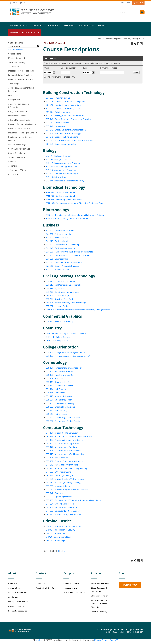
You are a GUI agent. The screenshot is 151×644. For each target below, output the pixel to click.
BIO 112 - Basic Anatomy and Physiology (64, 163)
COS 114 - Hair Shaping (56, 389)
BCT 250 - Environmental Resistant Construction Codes (70, 140)
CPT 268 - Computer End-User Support (63, 511)
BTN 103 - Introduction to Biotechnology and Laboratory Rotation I (76, 215)
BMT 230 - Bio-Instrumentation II (61, 196)
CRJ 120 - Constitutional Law (58, 537)
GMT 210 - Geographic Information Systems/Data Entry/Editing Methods (78, 310)
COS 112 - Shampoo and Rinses (60, 386)
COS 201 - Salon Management (59, 400)
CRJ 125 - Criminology (55, 540)
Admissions (38, 25)
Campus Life (69, 25)
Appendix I (13, 162)
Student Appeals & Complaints (99, 590)
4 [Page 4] (58, 551)
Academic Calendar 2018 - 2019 (22, 79)
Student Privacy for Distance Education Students (99, 604)
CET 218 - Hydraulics (55, 288)
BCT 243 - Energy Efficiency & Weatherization (66, 130)
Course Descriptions (17, 153)
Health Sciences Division (19, 128)
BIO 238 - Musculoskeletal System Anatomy (65, 181)
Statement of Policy (17, 62)
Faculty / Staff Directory (18, 602)
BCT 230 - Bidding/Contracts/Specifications (65, 116)
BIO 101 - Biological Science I (58, 156)
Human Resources (16, 606)
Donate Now (130, 585)
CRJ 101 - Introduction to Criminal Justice (64, 526)
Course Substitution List (19, 149)
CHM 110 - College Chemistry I (59, 337)
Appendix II (13, 166)
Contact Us (41, 583)
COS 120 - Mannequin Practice (59, 396)
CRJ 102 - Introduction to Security (60, 530)
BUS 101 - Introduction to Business (61, 231)
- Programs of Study (17, 170)
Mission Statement (17, 58)
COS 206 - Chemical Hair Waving (60, 403)
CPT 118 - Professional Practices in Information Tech (69, 436)
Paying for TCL (53, 25)
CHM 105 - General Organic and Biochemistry (66, 333)
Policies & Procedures (18, 611)
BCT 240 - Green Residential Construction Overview (68, 119)
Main (15, 3)
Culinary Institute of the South (25, 32)
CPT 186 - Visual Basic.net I (58, 458)
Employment (14, 597)
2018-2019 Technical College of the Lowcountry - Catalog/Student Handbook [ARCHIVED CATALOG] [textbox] (121, 39)
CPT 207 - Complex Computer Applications (64, 461)
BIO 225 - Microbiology (56, 177)
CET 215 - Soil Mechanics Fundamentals (63, 285)
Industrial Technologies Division (23, 133)
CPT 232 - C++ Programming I (59, 472)
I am (24, 3)
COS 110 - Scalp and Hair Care (59, 382)
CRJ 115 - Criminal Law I (56, 533)
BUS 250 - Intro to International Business (64, 262)
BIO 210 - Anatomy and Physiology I (62, 170)
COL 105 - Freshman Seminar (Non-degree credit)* (68, 356)
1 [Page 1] (49, 551)
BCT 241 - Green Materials (57, 123)
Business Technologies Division (22, 124)
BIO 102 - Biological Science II (59, 159)
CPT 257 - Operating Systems (59, 497)
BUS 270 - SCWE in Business (58, 270)
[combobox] (121, 39)
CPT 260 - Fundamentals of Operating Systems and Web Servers (74, 500)
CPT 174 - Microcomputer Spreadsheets (63, 451)
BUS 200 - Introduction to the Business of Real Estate (69, 252)
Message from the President (21, 71)
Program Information (18, 111)
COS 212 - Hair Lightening (57, 414)
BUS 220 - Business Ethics (57, 259)
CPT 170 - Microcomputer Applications (63, 444)
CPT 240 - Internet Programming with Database (67, 490)
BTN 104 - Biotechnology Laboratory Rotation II (67, 219)
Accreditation (14, 588)
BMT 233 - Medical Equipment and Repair (64, 200)
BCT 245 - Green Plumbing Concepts (62, 137)
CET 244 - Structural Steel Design (60, 299)
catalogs (39, 640)
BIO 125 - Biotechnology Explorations (62, 167)
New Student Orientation (74, 592)
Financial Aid (14, 95)
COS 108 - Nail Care (54, 379)
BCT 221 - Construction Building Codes (63, 109)
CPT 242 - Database (55, 493)
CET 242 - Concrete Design (58, 296)
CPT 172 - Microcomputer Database (62, 447)
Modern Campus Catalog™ (106, 640)
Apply (122, 3)
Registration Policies (100, 583)
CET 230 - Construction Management (62, 292)
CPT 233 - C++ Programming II (59, 475)
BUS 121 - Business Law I (57, 238)
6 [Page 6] (64, 551)
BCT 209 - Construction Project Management (66, 101)
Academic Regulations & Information (19, 106)
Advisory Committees (17, 592)
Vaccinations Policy (99, 612)
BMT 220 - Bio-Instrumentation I (60, 193)
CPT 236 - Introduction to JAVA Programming (66, 479)
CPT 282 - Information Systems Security (63, 514)
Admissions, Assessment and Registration (21, 89)
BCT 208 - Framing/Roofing (58, 98)
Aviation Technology (17, 145)
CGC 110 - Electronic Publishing (60, 322)
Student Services (86, 25)
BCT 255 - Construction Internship (61, 144)
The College (14, 84)
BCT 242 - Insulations (55, 126)
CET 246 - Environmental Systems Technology (66, 303)
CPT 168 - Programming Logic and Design (64, 440)
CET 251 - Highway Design (57, 306)
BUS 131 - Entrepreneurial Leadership (63, 245)
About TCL (103, 25)
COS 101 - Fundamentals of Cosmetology (64, 368)
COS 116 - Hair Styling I (56, 393)
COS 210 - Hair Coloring (56, 410)
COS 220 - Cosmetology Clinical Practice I (64, 418)
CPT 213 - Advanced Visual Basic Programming (66, 468)
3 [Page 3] (55, 551)
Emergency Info (70, 588)
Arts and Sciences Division (20, 120)
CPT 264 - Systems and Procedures (61, 504)
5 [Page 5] (61, 551)
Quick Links (138, 3)
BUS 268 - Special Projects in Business (63, 266)
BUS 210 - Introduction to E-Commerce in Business (68, 255)
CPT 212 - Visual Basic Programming (62, 465)
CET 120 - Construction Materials (60, 281)
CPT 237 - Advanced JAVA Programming (63, 483)
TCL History (14, 67)
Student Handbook (17, 157)
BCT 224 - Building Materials (58, 112)
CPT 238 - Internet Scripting (58, 486)
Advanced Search (16, 50)
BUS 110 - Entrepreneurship (58, 234)
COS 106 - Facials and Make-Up (59, 375)
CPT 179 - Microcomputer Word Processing (65, 454)
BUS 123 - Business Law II (57, 241)
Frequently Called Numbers (20, 75)
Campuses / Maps (71, 583)
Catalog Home (15, 54)
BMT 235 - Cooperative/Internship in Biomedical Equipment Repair (75, 203)
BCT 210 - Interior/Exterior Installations (63, 105)
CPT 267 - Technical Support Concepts (63, 507)
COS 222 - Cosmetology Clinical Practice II (64, 421)
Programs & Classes (19, 25)
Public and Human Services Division (20, 139)
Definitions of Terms (17, 116)
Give (129, 3)
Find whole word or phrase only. (61, 77)
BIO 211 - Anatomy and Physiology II (62, 174)
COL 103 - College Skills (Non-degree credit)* (66, 352)
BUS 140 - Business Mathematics (60, 248)
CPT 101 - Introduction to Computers (62, 433)
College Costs (14, 100)
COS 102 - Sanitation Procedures (60, 371)
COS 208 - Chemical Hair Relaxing (60, 407)
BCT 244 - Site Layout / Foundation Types (64, 133)
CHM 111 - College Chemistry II (59, 341)
